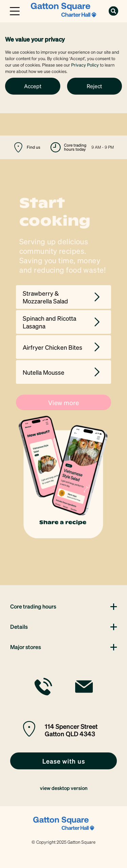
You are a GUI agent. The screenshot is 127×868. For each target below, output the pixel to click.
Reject (94, 86)
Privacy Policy (85, 65)
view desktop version (64, 788)
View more (63, 402)
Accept (33, 86)
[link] (63, 10)
